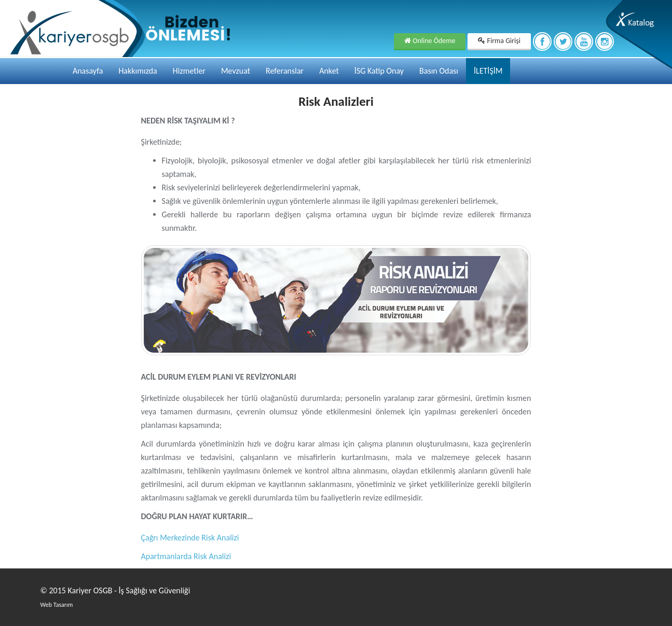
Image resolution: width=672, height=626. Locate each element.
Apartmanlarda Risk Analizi (186, 556)
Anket (329, 71)
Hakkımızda (138, 71)
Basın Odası (439, 71)
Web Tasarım (57, 605)
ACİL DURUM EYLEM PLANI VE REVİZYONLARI (219, 377)
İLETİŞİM (488, 71)
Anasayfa (88, 71)
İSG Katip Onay (379, 71)
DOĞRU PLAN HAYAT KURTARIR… (197, 516)
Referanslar (285, 71)
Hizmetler (189, 71)
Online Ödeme (430, 41)
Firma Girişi (499, 41)
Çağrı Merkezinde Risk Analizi (190, 538)
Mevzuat (236, 71)
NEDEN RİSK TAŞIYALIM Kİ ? (188, 121)
